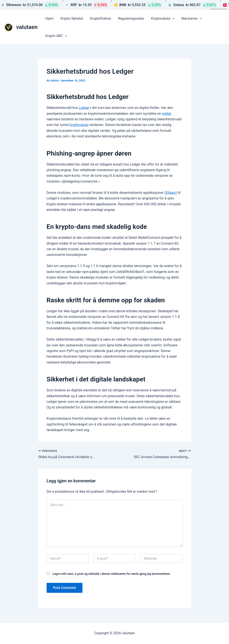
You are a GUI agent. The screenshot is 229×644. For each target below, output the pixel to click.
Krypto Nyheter (72, 18)
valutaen (27, 27)
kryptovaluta (79, 125)
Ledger (84, 108)
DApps (171, 193)
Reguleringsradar (131, 18)
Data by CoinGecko (219, 9)
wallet (166, 114)
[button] (172, 19)
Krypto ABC (56, 36)
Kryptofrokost (101, 18)
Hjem (49, 18)
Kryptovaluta (163, 19)
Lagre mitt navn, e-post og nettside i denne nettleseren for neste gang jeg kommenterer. (111, 574)
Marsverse (192, 19)
